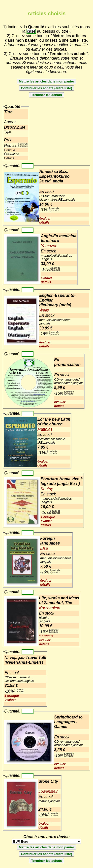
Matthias (45, 429)
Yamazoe (49, 246)
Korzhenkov (49, 608)
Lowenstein (48, 791)
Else (44, 548)
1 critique (48, 517)
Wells (44, 310)
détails (44, 222)
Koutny (47, 489)
